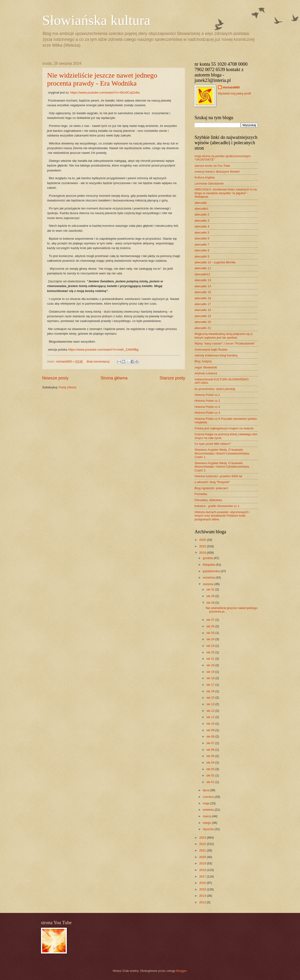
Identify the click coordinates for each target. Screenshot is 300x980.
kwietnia (209, 810)
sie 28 (211, 603)
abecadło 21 (203, 328)
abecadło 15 (203, 292)
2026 (203, 540)
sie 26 (211, 626)
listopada (209, 565)
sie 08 (211, 736)
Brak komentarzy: (99, 361)
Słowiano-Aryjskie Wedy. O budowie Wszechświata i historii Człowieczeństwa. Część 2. (222, 467)
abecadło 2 (202, 214)
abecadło (201, 203)
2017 (203, 876)
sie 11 (211, 717)
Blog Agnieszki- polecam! (211, 488)
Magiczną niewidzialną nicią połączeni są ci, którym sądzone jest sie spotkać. (224, 336)
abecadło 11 (203, 268)
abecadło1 (201, 209)
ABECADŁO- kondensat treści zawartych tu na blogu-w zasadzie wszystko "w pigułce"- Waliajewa (226, 193)
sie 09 (211, 730)
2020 (203, 857)
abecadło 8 (202, 250)
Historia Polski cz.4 (207, 413)
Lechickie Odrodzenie (209, 184)
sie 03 (211, 769)
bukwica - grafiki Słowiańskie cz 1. (217, 506)
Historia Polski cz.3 (207, 407)
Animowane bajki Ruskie (211, 350)
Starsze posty (172, 378)
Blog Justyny (203, 361)
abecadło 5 (202, 233)
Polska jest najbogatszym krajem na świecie (224, 428)
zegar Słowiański (206, 367)
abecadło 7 (202, 244)
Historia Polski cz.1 (207, 395)
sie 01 (211, 782)
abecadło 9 (202, 256)
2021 (203, 850)
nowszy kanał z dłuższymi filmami (217, 172)
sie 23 (211, 646)
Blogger (181, 971)
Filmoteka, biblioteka (208, 500)
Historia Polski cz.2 (207, 401)
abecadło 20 (203, 322)
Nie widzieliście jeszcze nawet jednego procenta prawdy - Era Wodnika (102, 79)
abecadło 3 (202, 221)
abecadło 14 (203, 286)
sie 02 (211, 775)
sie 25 (211, 633)
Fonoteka (201, 494)
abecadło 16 (203, 298)
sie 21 (211, 659)
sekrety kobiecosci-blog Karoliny (216, 355)
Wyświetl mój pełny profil (234, 93)
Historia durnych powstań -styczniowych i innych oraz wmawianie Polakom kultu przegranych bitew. (222, 516)
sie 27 (211, 620)
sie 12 (211, 711)
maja (206, 803)
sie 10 (211, 724)
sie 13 (211, 704)
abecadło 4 (202, 226)
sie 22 (211, 652)
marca (207, 816)
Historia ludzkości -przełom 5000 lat (218, 476)
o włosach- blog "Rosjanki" (212, 482)
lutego (207, 823)
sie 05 (211, 756)
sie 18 (211, 678)
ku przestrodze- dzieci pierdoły (215, 389)
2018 (203, 870)
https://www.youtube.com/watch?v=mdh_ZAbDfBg (103, 350)
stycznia (209, 829)
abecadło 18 (203, 310)
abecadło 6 (202, 238)
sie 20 (211, 665)
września (209, 577)
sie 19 (211, 672)
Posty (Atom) (67, 387)
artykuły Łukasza (206, 373)
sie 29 (211, 596)
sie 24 (211, 639)
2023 (203, 838)
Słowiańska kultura (96, 20)
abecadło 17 (203, 304)
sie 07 (211, 743)
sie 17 (211, 685)
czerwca (209, 797)
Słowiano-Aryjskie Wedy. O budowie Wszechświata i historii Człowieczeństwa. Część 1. (222, 453)
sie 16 (211, 691)
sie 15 (211, 698)
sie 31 (211, 589)
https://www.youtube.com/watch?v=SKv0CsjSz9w (105, 93)
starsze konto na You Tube (212, 166)
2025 (203, 546)
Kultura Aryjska (205, 177)
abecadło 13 (203, 280)
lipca (206, 790)
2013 (203, 902)
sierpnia (208, 584)
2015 (203, 889)
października (212, 571)
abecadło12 (202, 274)
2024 (203, 553)
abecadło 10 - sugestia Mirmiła (215, 262)
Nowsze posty (55, 378)
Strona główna (114, 378)
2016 (203, 883)
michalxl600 (231, 87)
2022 (203, 844)
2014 (203, 896)
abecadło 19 (203, 316)
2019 (203, 863)
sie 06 (211, 750)
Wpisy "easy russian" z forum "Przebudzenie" (225, 343)
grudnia (208, 558)
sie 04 (211, 762)
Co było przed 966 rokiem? (213, 444)
